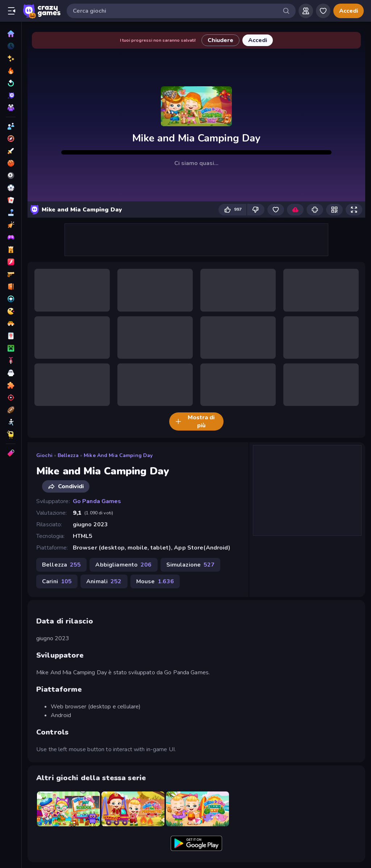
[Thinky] (11, 435)
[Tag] (11, 453)
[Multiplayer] (11, 108)
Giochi (44, 455)
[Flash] (11, 262)
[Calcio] (11, 188)
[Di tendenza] (11, 71)
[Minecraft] (11, 348)
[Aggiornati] (11, 83)
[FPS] (11, 274)
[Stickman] (11, 422)
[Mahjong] (11, 336)
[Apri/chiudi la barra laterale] (12, 11)
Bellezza (68, 455)
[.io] (11, 311)
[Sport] (11, 410)
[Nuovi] (11, 58)
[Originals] (11, 95)
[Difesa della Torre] (11, 250)
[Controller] (11, 237)
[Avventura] (11, 139)
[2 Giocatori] (11, 126)
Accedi (349, 11)
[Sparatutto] (11, 398)
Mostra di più (195, 421)
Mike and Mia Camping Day (118, 455)
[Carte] (11, 200)
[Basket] (11, 163)
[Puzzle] (11, 385)
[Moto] (11, 361)
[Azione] (11, 151)
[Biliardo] (11, 176)
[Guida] (11, 299)
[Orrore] (11, 373)
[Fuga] (11, 287)
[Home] (11, 34)
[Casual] (11, 213)
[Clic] (11, 225)
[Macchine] (11, 324)
